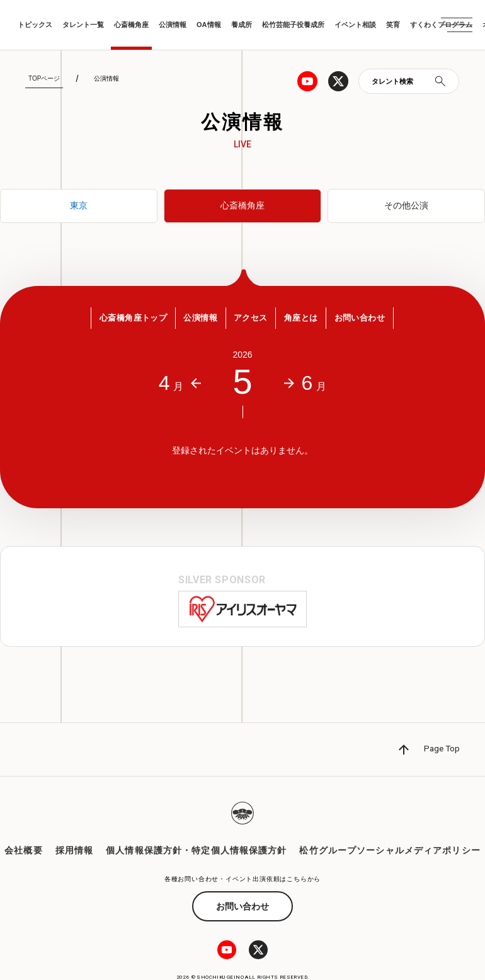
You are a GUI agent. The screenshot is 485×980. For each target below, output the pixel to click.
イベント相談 (355, 25)
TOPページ (44, 78)
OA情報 (209, 25)
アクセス (252, 321)
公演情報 (173, 25)
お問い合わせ (243, 879)
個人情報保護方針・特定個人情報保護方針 (196, 824)
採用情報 (74, 824)
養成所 (242, 25)
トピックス (35, 25)
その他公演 (406, 206)
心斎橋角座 (131, 25)
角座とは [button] (308, 321)
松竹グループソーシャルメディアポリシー (390, 824)
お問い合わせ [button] (374, 321)
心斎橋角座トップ (119, 321)
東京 (79, 206)
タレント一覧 (83, 25)
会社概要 (23, 824)
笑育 (393, 25)
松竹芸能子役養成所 (293, 25)
